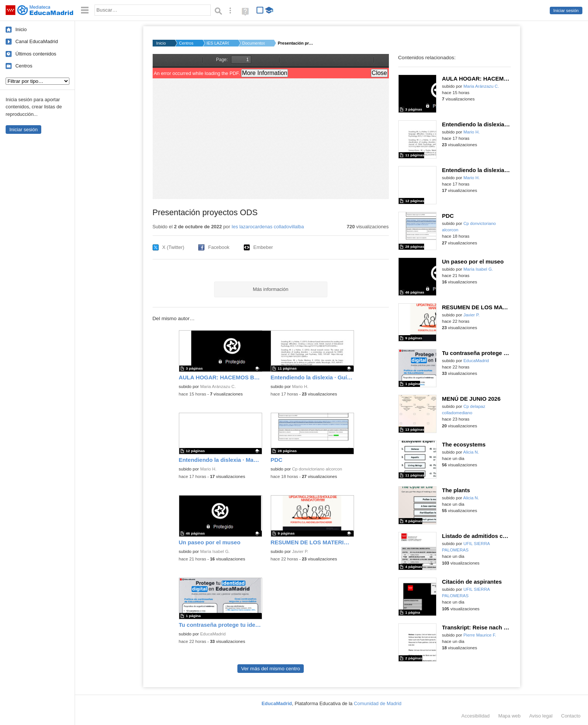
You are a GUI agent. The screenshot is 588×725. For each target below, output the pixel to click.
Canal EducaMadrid (37, 41)
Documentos (253, 43)
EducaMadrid (213, 634)
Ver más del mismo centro (271, 669)
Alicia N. (471, 452)
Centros (24, 66)
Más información (271, 289)
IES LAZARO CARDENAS (218, 43)
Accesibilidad (475, 716)
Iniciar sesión (566, 10)
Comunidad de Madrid (378, 703)
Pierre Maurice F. (480, 635)
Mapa (510, 716)
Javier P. (300, 551)
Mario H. (300, 386)
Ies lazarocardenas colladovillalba (268, 227)
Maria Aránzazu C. (218, 386)
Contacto (571, 716)
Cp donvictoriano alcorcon (317, 469)
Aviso (541, 716)
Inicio (21, 29)
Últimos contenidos (36, 54)
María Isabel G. (215, 551)
